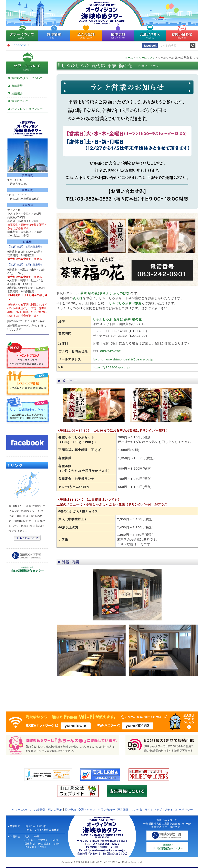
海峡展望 (17, 86)
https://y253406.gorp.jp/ (112, 367)
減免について (20, 101)
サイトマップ (153, 810)
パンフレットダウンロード (29, 109)
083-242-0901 (111, 351)
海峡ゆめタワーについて (27, 78)
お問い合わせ (106, 810)
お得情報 (40, 810)
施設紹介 (17, 93)
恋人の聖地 (55, 810)
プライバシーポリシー (179, 810)
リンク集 (137, 810)
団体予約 (70, 810)
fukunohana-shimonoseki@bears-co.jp (123, 359)
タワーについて (146, 58)
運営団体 (123, 810)
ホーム (129, 58)
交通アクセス (87, 810)
